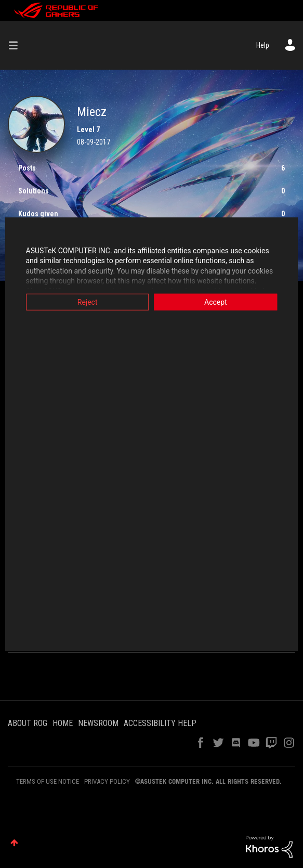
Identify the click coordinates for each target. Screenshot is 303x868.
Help (263, 45)
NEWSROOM (98, 723)
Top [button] (14, 843)
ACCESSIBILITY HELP (160, 723)
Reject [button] (85, 302)
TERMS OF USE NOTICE (48, 781)
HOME (63, 723)
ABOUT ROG (28, 723)
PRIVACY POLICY (107, 781)
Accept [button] (218, 302)
